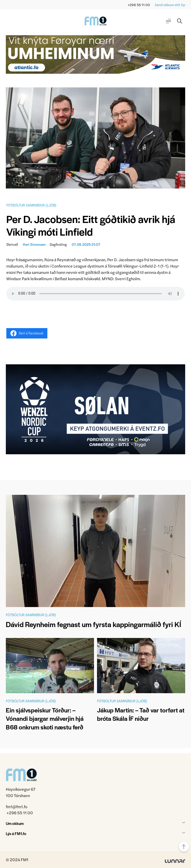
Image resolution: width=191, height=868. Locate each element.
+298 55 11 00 (139, 5)
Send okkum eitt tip (170, 5)
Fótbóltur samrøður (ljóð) (31, 205)
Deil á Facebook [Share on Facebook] (27, 333)
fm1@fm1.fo (17, 807)
